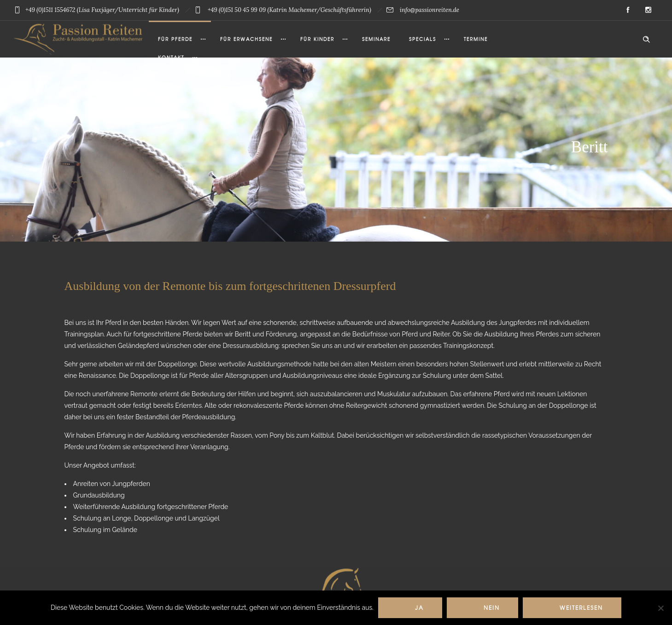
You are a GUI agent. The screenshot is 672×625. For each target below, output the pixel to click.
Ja (419, 608)
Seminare (376, 39)
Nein (492, 608)
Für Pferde (175, 39)
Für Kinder (317, 39)
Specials (423, 39)
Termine (476, 39)
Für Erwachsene (246, 39)
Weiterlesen (581, 608)
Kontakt (171, 57)
